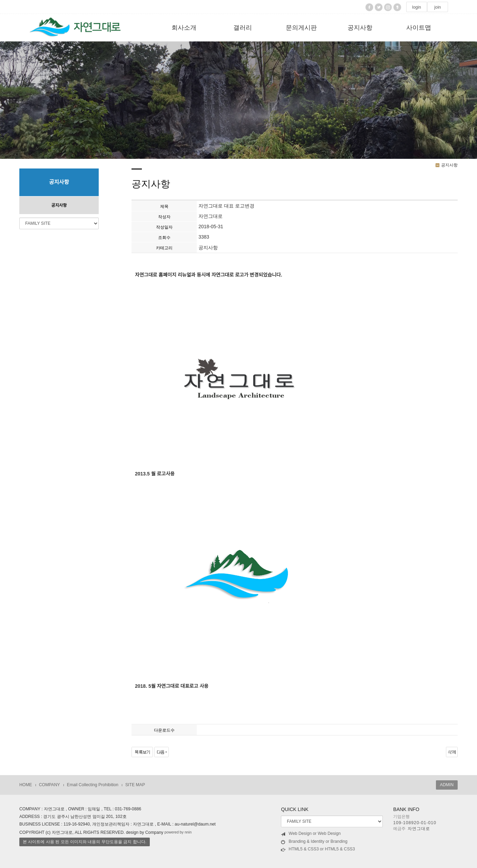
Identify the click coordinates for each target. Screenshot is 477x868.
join (437, 7)
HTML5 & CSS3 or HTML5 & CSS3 (318, 849)
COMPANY (50, 785)
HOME (26, 785)
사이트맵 (419, 28)
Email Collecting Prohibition (93, 785)
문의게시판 (301, 28)
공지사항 (360, 28)
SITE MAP (135, 785)
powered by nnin (178, 832)
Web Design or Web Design (311, 834)
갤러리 (243, 28)
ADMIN (447, 785)
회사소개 (184, 28)
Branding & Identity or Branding (314, 842)
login (417, 7)
